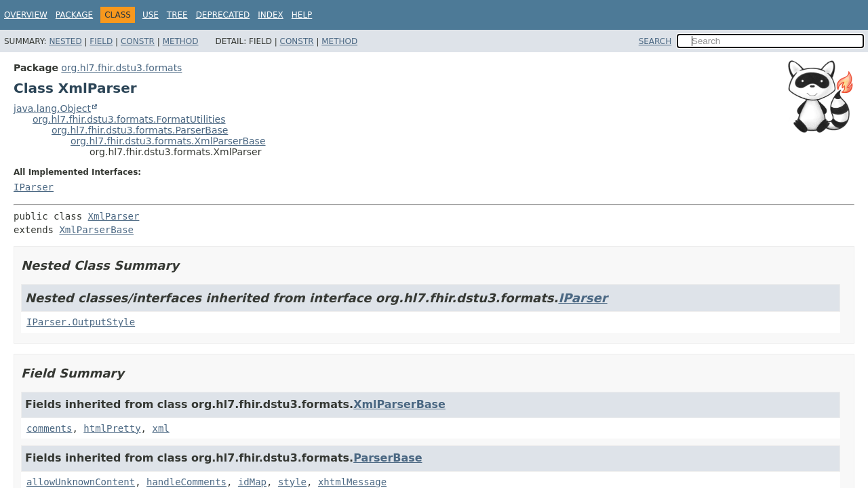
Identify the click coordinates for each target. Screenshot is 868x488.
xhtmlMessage (352, 482)
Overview (26, 15)
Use (151, 15)
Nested (65, 41)
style (292, 482)
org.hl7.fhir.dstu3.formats (121, 68)
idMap (252, 482)
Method (181, 41)
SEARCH (655, 41)
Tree (177, 15)
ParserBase (388, 458)
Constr (138, 41)
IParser (34, 187)
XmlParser (114, 216)
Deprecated (223, 15)
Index (271, 15)
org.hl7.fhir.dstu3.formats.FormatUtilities (129, 119)
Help (302, 15)
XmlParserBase (96, 230)
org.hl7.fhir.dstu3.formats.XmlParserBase (168, 141)
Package (74, 15)
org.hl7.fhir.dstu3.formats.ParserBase (140, 130)
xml (160, 428)
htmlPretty (112, 428)
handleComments (186, 482)
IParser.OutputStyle (81, 322)
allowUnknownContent (81, 482)
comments (49, 428)
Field (101, 41)
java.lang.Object (52, 108)
